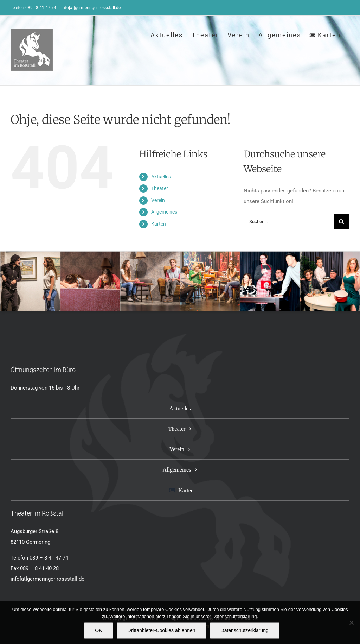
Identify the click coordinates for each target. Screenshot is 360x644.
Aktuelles (161, 177)
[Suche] (342, 222)
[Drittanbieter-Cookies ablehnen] (351, 623)
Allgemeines (164, 212)
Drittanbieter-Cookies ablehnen (162, 630)
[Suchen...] (289, 222)
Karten (159, 224)
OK (98, 630)
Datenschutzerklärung (245, 630)
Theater (160, 188)
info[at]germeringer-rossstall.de (91, 8)
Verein (158, 200)
